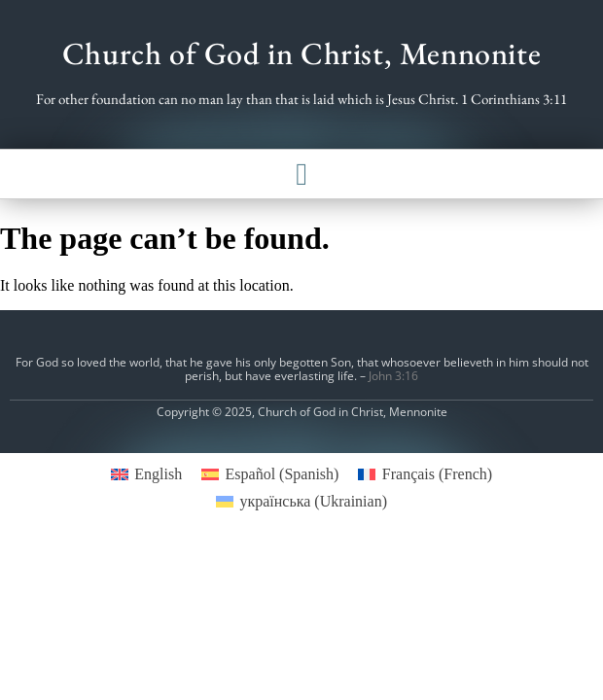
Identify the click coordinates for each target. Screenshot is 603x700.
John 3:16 (393, 376)
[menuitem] (146, 474)
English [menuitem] (158, 474)
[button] (301, 174)
